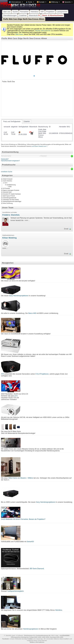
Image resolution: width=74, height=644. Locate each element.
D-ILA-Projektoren (42, 374)
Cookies (30, 639)
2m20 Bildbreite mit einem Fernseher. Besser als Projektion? (23, 519)
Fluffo (10, 187)
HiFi (42, 12)
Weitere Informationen (37, 642)
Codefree (23, 15)
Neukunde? (5, 159)
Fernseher (24, 12)
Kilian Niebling (9, 238)
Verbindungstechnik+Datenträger (12, 201)
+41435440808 (64, 636)
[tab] (12, 122)
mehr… (27, 220)
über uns (7, 12)
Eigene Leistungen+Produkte (11, 190)
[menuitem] (16, 2)
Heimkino (34, 12)
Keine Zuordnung (8, 203)
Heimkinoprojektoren (31, 629)
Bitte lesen (19, 34)
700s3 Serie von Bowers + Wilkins (21, 478)
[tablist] (37, 130)
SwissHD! (30, 542)
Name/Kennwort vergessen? (10, 161)
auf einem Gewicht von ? (40, 146)
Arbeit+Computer (8, 179)
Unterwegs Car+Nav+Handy (11, 200)
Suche (15, 12)
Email (66, 229)
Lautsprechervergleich (15, 591)
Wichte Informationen (43, 31)
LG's (16, 396)
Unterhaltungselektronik (10, 198)
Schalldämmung (11, 185)
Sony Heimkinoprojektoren (19, 296)
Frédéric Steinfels (11, 215)
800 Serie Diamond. (37, 569)
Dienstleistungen (10, 15)
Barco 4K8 (32, 313)
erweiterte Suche (7, 172)
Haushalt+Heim (7, 192)
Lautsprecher (62, 12)
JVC (3, 374)
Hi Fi (6, 183)
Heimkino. (59, 610)
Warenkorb (34, 15)
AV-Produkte (6, 188)
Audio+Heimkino (7, 181)
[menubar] (41, 2)
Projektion (50, 12)
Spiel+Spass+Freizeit (9, 196)
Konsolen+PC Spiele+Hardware (12, 194)
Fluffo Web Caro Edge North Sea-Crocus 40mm (24, 19)
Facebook (5, 639)
